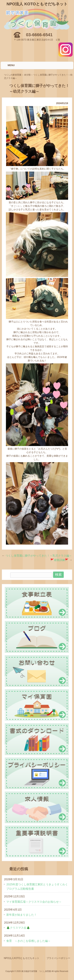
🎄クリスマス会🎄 (18, 928)
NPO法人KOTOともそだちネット (22, 958)
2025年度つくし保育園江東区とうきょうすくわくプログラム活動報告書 (37, 887)
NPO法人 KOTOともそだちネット (37, 4)
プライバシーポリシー (58, 958)
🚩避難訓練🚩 (61, 560)
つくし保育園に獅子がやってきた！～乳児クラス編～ (37, 556)
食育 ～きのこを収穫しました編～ (28, 941)
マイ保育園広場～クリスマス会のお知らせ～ (34, 902)
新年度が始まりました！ (22, 915)
